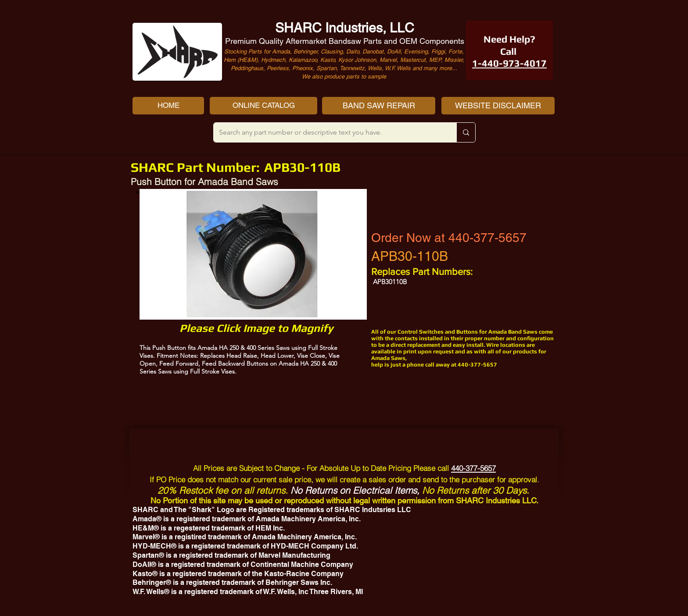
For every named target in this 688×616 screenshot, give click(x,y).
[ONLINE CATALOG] (263, 106)
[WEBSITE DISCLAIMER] (498, 106)
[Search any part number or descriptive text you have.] (328, 132)
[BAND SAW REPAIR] (379, 106)
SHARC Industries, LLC (345, 28)
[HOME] (168, 106)
